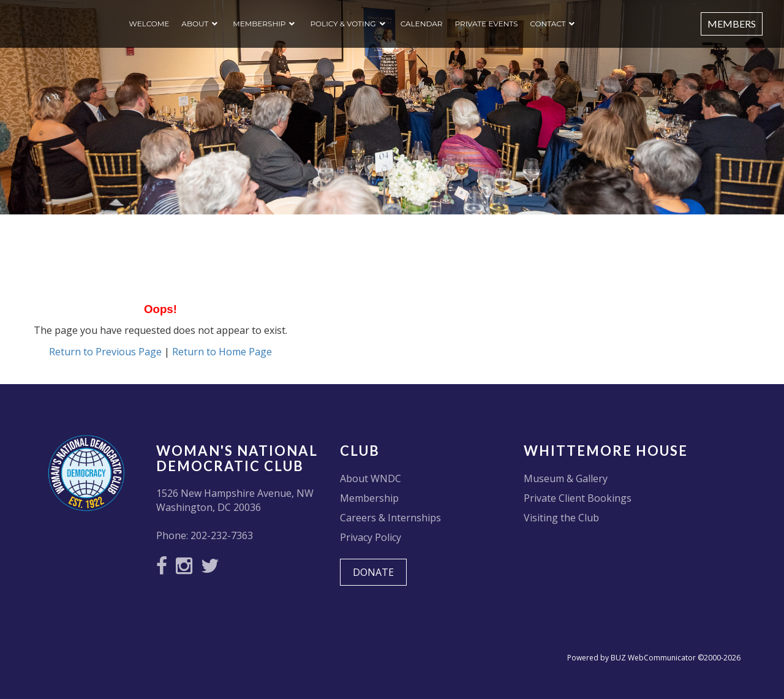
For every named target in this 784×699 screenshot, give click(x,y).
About (195, 24)
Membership (259, 24)
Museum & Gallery (566, 478)
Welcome (149, 24)
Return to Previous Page (105, 352)
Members (732, 24)
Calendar (422, 24)
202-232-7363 (222, 535)
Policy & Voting (343, 24)
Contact (548, 24)
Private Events (486, 24)
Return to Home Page (222, 352)
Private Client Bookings (578, 498)
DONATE (373, 572)
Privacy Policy (371, 537)
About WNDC (371, 478)
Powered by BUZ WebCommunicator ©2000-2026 (654, 658)
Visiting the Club (561, 518)
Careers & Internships (390, 518)
